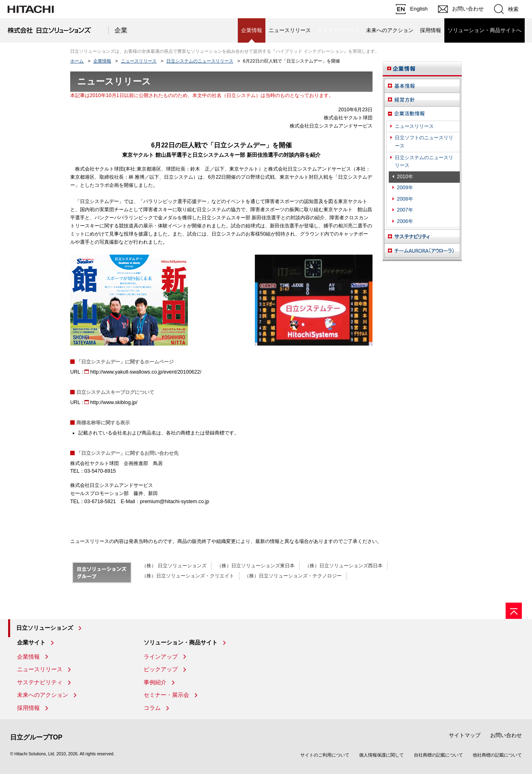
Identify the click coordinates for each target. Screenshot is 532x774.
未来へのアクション (390, 30)
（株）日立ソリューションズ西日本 (344, 566)
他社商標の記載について (497, 755)
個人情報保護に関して (381, 755)
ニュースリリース (290, 30)
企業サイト (31, 642)
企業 (121, 30)
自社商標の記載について (438, 755)
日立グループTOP (36, 737)
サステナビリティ (40, 682)
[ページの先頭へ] (514, 611)
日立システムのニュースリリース (200, 61)
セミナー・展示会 (166, 695)
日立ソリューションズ (45, 628)
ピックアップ (161, 669)
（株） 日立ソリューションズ (174, 566)
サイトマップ (465, 735)
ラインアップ (161, 657)
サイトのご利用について (325, 755)
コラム (152, 708)
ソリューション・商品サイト (181, 642)
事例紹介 (155, 682)
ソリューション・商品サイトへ (485, 30)
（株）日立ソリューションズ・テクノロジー (293, 576)
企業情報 (102, 61)
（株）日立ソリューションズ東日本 (256, 566)
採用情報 (431, 30)
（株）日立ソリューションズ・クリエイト (188, 576)
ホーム (77, 61)
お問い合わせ (506, 735)
